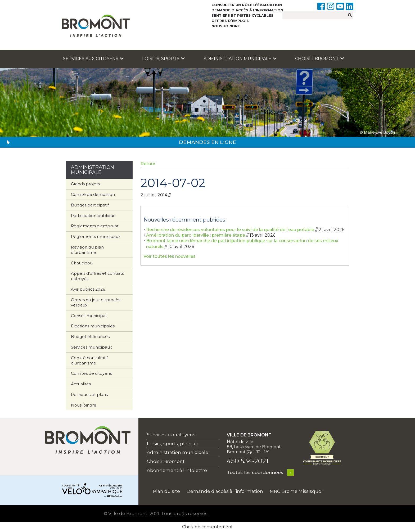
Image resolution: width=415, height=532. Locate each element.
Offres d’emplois (230, 21)
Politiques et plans (89, 395)
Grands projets (85, 184)
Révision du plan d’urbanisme (87, 250)
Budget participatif (90, 205)
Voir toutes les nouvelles (170, 256)
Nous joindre (226, 26)
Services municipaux (91, 347)
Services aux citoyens (93, 59)
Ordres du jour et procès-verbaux (96, 302)
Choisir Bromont (320, 59)
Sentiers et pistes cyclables (242, 15)
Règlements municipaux (96, 236)
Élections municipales (93, 326)
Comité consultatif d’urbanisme (89, 360)
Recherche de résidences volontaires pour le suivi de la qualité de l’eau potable (230, 230)
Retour (148, 164)
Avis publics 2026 (88, 289)
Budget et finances (90, 337)
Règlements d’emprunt (95, 226)
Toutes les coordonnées (255, 472)
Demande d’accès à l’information (247, 10)
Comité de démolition (93, 194)
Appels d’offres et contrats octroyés (97, 276)
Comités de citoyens (91, 373)
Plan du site (166, 491)
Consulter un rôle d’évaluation (247, 5)
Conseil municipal (89, 316)
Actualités (81, 384)
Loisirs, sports (163, 59)
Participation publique (93, 216)
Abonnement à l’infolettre (177, 470)
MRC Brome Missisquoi (296, 491)
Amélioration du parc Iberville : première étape (196, 235)
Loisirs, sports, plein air (173, 444)
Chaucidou (82, 263)
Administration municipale (240, 59)
